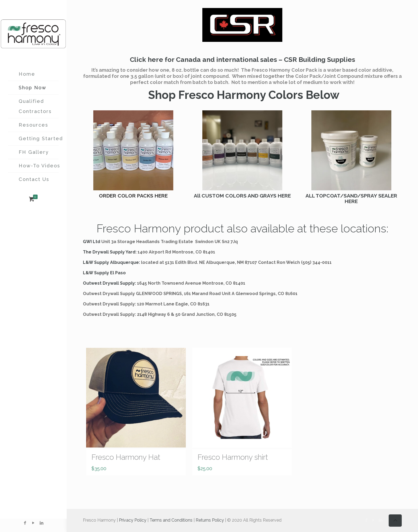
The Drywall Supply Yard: (110, 252)
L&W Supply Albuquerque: (111, 262)
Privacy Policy (133, 520)
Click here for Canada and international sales (203, 59)
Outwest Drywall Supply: (109, 283)
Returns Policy (210, 520)
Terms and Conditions (171, 520)
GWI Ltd (92, 242)
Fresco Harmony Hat (126, 457)
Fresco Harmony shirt (233, 457)
